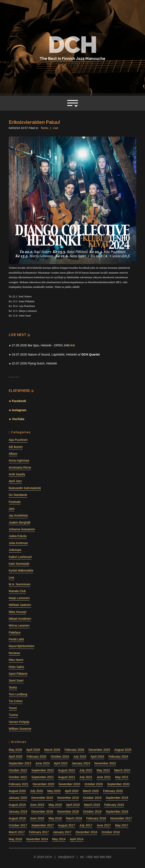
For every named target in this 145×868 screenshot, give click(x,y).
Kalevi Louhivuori (20, 557)
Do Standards (18, 495)
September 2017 (42, 825)
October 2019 (92, 798)
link (72, 345)
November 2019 (68, 798)
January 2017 (62, 832)
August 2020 (17, 791)
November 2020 (69, 784)
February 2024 (118, 757)
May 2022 (103, 770)
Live (56, 128)
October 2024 (60, 757)
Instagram (19, 410)
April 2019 (73, 805)
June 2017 (104, 825)
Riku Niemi (16, 660)
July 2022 (86, 770)
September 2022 (42, 770)
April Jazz (15, 481)
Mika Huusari (18, 612)
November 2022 (105, 763)
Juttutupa (15, 550)
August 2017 (67, 825)
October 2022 (18, 770)
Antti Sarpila (17, 474)
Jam (12, 509)
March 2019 (92, 805)
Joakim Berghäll (19, 522)
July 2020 (37, 791)
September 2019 (117, 798)
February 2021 (19, 784)
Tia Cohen (16, 701)
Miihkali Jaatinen (20, 605)
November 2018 (68, 812)
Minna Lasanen (19, 625)
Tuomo (13, 715)
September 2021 (42, 777)
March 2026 (52, 750)
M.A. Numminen (20, 584)
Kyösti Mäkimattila (21, 570)
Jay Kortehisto (18, 515)
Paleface (15, 632)
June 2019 (37, 805)
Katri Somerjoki (19, 564)
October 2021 (18, 777)
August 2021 (67, 777)
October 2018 (92, 812)
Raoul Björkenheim (22, 646)
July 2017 (86, 825)
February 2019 (114, 805)
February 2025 (37, 757)
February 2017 (39, 832)
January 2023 (81, 763)
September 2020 (118, 784)
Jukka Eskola (18, 536)
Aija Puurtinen (18, 440)
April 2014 (76, 839)
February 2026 (74, 750)
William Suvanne (20, 729)
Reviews (14, 653)
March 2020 (91, 791)
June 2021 (104, 777)
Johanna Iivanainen (22, 529)
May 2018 (55, 818)
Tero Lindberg (18, 694)
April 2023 (61, 763)
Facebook (19, 401)
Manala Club (17, 591)
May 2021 (122, 777)
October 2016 (111, 832)
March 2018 (74, 818)
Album (13, 454)
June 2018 (37, 818)
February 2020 (113, 791)
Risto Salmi (16, 667)
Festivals (15, 502)
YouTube (18, 419)
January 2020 (18, 798)
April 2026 (33, 750)
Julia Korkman (18, 543)
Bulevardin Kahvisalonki (25, 488)
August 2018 (17, 818)
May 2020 (54, 791)
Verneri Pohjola (19, 722)
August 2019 (17, 805)
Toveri (13, 708)
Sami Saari (16, 680)
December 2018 (42, 812)
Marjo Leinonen (19, 598)
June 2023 (42, 763)
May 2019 (55, 805)
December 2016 (86, 832)
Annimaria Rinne (20, 467)
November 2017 (121, 818)
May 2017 (122, 825)
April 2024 (97, 757)
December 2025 (99, 750)
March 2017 (17, 832)
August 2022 (67, 770)
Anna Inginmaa (19, 460)
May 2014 (59, 839)
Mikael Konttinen (20, 619)
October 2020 (93, 784)
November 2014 (37, 839)
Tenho (45, 128)
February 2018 (96, 818)
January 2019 (18, 812)
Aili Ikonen (16, 447)
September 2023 (20, 763)
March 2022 (122, 770)
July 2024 (80, 757)
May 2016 (15, 839)
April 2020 (72, 791)
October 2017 (18, 825)
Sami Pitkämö (18, 674)
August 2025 (123, 750)
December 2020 (44, 784)
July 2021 (86, 777)
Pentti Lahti (16, 639)
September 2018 (117, 812)
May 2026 (15, 750)
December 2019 (42, 798)
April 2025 (16, 757)
